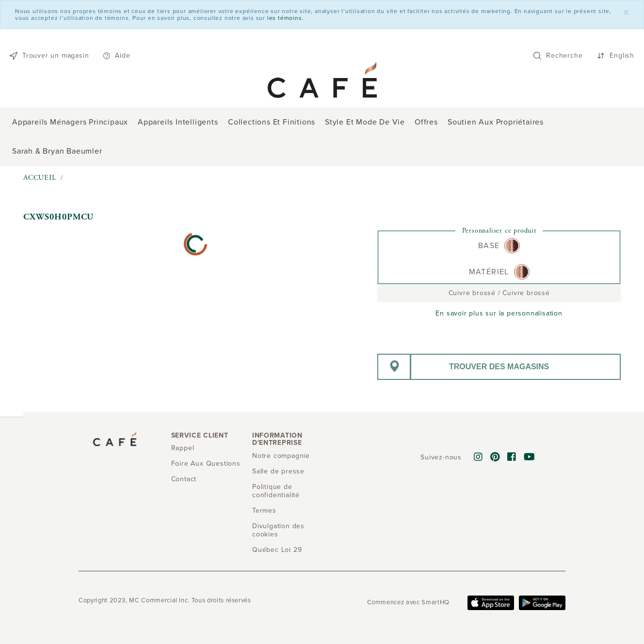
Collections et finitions (272, 122)
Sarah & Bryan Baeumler (57, 151)
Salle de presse (278, 471)
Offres (426, 122)
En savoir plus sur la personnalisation (499, 313)
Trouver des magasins (499, 367)
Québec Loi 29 (277, 550)
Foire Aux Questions (206, 463)
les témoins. (286, 18)
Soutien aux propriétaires (496, 122)
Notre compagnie (281, 456)
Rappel (183, 448)
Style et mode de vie (365, 122)
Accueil (40, 178)
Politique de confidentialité (276, 491)
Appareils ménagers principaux (70, 122)
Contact (184, 479)
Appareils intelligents (178, 122)
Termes (264, 510)
